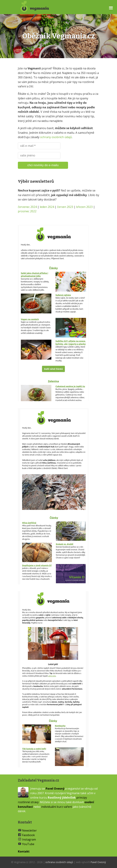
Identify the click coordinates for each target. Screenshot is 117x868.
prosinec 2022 (27, 211)
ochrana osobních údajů (59, 862)
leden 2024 (47, 207)
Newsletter (29, 830)
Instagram (29, 839)
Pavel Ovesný (55, 789)
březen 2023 (84, 207)
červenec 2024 (27, 207)
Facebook (28, 835)
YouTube (28, 844)
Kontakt (24, 851)
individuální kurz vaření (57, 807)
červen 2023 (65, 207)
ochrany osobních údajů (56, 137)
